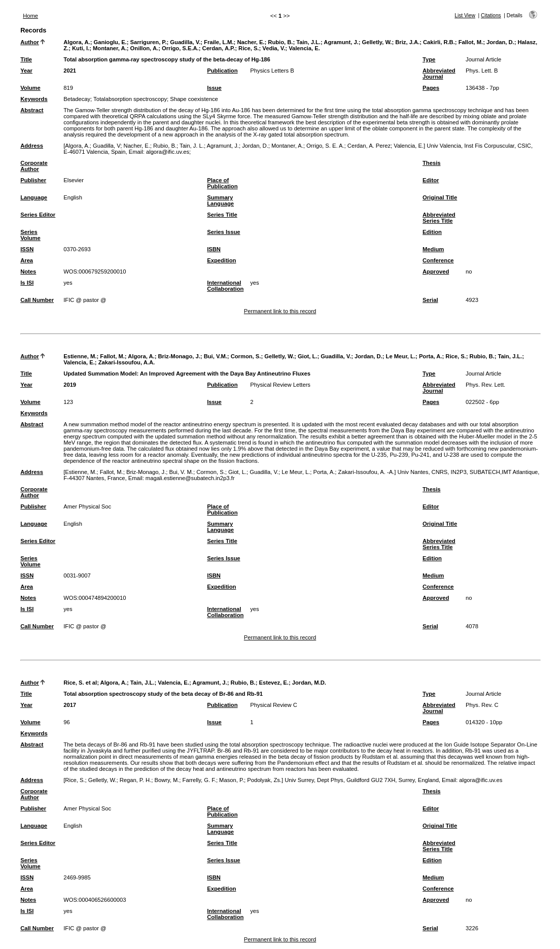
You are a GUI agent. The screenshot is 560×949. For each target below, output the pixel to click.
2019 (70, 385)
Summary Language (220, 200)
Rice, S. (249, 48)
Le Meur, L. (401, 356)
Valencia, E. (304, 48)
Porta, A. (431, 356)
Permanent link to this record (280, 311)
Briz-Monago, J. (179, 356)
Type (429, 59)
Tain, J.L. (308, 42)
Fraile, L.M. (219, 42)
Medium (433, 249)
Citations (491, 15)
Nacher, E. (251, 42)
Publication (222, 71)
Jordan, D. (500, 42)
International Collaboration (225, 286)
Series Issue (223, 232)
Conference (438, 260)
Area (27, 260)
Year (26, 71)
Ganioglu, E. (110, 42)
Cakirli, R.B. (439, 42)
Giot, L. (308, 356)
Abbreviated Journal (439, 74)
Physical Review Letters (280, 385)
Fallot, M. (471, 42)
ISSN (27, 249)
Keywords (34, 99)
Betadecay (77, 99)
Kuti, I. (81, 48)
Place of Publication (222, 183)
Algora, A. (77, 42)
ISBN (214, 249)
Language (34, 197)
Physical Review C (274, 705)
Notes (28, 272)
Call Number (37, 300)
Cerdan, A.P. (219, 48)
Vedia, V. (274, 48)
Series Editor (38, 215)
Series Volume (30, 235)
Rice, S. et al (80, 683)
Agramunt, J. (341, 42)
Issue (214, 88)
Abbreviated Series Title (439, 218)
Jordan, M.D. (309, 683)
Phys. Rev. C (482, 705)
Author (30, 42)
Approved (436, 272)
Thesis (431, 163)
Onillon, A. (145, 48)
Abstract (32, 110)
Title (26, 59)
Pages (431, 88)
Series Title (222, 215)
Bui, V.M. (216, 356)
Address (32, 146)
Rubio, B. (280, 42)
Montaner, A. (110, 48)
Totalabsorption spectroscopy (130, 99)
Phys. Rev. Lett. (485, 385)
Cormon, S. (246, 356)
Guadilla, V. (185, 42)
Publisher (33, 180)
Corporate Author (34, 166)
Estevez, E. (273, 683)
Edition (432, 232)
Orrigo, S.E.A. (180, 48)
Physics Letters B (272, 71)
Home (30, 16)
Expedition (221, 260)
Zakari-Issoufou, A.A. (127, 362)
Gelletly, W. (377, 42)
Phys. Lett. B (482, 71)
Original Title (440, 197)
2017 (70, 705)
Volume (30, 88)
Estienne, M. (80, 356)
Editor (431, 180)
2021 (70, 71)
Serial (430, 300)
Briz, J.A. (407, 42)
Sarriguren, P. (149, 42)
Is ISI (27, 283)
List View (465, 15)
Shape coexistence (194, 99)
